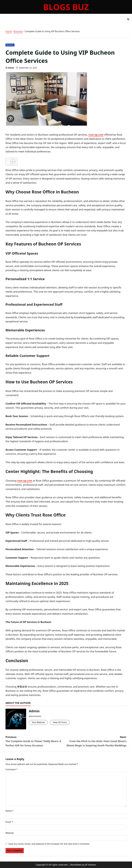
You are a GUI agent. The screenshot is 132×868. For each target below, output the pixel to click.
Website (10, 833)
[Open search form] (128, 19)
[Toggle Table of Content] (11, 162)
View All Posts (60, 722)
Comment (11, 769)
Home (9, 31)
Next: (96, 741)
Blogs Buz (66, 7)
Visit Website (38, 722)
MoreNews (76, 865)
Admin (11, 68)
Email (9, 822)
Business (18, 31)
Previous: (36, 741)
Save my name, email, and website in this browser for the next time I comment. (49, 844)
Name (9, 811)
